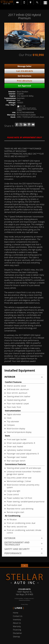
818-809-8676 (24, 589)
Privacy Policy (25, 604)
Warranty (17, 626)
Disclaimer (17, 633)
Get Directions (24, 76)
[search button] (37, 2)
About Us (17, 623)
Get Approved (24, 86)
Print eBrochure (24, 81)
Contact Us (18, 616)
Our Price (25, 55)
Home (16, 613)
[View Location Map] (31, 2)
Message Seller (24, 66)
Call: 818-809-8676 (24, 71)
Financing (17, 630)
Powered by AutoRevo (25, 600)
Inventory (17, 620)
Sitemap (16, 637)
